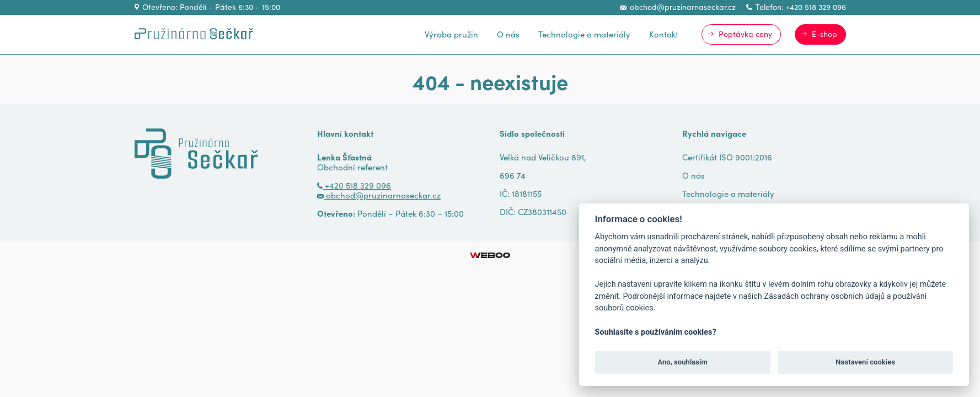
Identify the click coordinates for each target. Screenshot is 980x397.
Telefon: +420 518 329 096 (796, 7)
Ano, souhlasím (682, 362)
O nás (508, 34)
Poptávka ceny (745, 34)
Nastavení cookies (865, 362)
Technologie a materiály (584, 34)
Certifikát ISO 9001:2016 (727, 157)
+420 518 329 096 (354, 185)
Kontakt (664, 34)
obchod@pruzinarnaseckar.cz (678, 7)
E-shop (824, 34)
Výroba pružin (451, 34)
